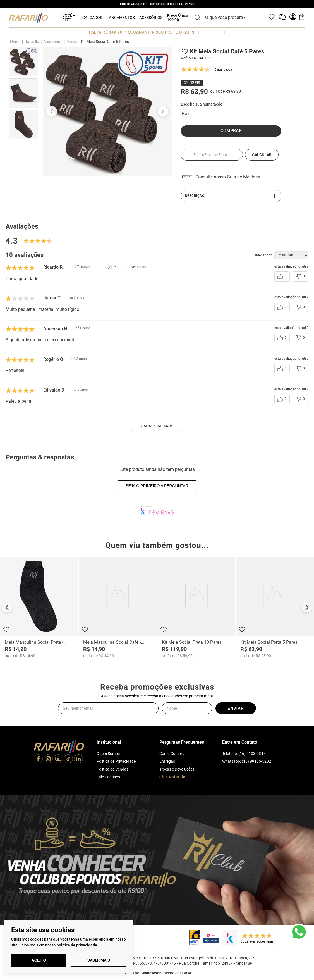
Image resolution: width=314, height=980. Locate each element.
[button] (186, 114)
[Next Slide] (307, 607)
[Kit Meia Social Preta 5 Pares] (275, 607)
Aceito (39, 960)
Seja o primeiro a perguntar (157, 486)
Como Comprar (173, 754)
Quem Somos (108, 754)
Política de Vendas (112, 769)
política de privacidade (77, 945)
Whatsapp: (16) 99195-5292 (247, 761)
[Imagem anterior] (52, 111)
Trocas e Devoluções (177, 769)
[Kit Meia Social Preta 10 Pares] (196, 607)
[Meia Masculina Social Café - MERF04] (118, 607)
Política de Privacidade (116, 761)
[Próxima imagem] (163, 111)
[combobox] (233, 18)
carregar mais (157, 426)
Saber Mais (99, 960)
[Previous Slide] (7, 607)
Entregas (167, 761)
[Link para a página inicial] (15, 42)
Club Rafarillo (172, 777)
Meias (72, 42)
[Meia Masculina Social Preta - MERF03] (39, 607)
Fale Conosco (108, 777)
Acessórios (53, 42)
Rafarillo (32, 42)
